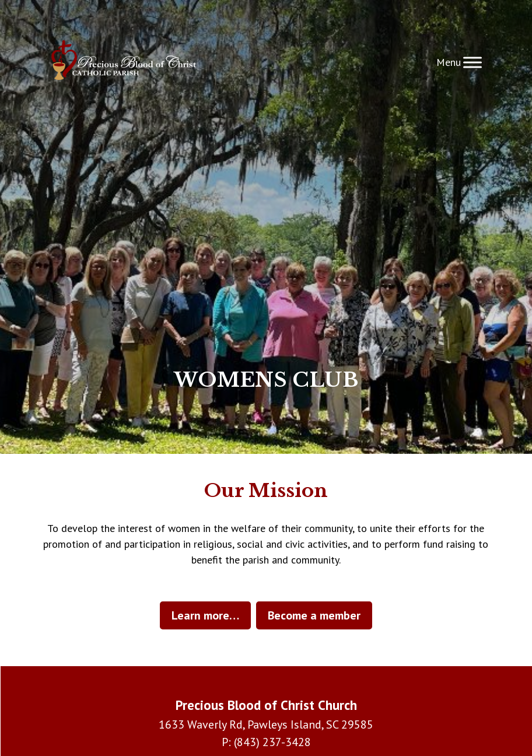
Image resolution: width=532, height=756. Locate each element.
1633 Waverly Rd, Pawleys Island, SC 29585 (266, 724)
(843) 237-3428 (272, 742)
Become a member (314, 615)
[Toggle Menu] (473, 62)
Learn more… (205, 615)
